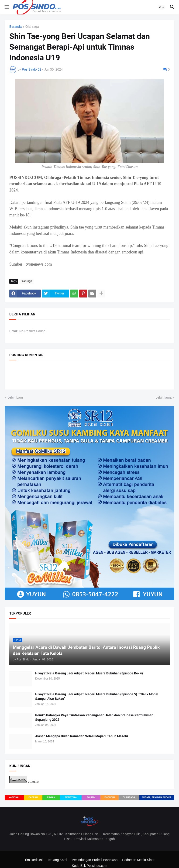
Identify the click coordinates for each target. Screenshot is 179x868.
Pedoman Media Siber (138, 860)
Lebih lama (164, 397)
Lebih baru (15, 397)
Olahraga (32, 27)
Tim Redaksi (33, 860)
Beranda (15, 27)
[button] (6, 7)
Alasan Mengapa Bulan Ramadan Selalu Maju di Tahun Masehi (82, 736)
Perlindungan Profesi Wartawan (95, 860)
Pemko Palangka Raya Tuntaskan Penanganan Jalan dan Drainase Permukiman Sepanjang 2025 (94, 717)
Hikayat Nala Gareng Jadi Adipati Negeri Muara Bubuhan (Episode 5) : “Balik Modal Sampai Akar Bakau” (97, 696)
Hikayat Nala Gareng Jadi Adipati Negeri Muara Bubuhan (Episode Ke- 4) (89, 673)
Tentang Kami (57, 860)
